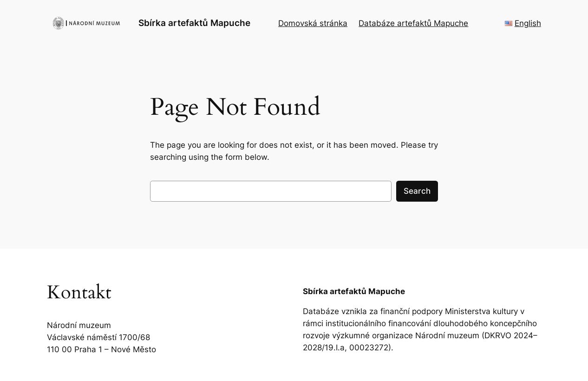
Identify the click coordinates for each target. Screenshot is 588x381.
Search (417, 191)
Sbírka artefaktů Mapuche (194, 23)
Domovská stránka (313, 23)
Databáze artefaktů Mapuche (413, 23)
